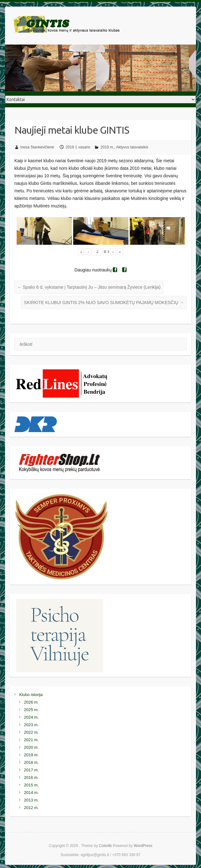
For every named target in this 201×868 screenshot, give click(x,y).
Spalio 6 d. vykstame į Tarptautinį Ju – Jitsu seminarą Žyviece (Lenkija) (89, 287)
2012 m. (31, 808)
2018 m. (31, 762)
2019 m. (107, 147)
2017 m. (31, 770)
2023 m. (31, 725)
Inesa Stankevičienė (37, 147)
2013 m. (31, 800)
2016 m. (31, 777)
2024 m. (31, 717)
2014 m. (31, 793)
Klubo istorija (31, 695)
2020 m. (31, 747)
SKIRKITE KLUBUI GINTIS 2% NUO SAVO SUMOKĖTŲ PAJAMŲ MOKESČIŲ (104, 303)
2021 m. (31, 740)
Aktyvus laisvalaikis (132, 147)
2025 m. (31, 710)
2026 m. (31, 702)
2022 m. (31, 732)
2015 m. (31, 785)
